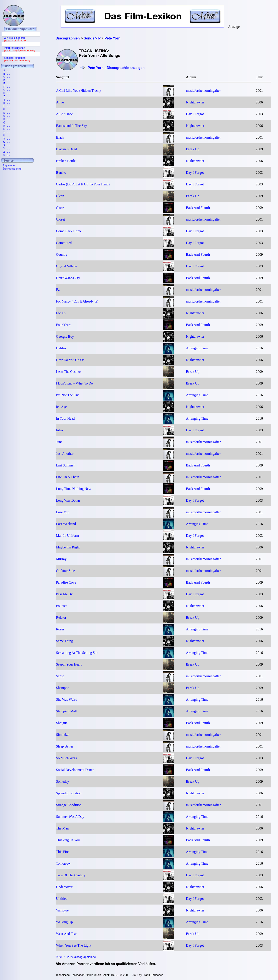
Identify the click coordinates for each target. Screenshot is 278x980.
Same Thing (64, 641)
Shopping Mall (66, 711)
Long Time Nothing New (74, 489)
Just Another (65, 454)
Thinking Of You (68, 840)
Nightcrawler (195, 102)
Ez (58, 290)
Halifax (61, 348)
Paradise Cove (66, 582)
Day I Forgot (195, 114)
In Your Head (65, 418)
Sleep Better (65, 746)
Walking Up (64, 922)
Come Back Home (69, 231)
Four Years (64, 325)
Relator (61, 618)
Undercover (64, 887)
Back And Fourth (198, 208)
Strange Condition (69, 805)
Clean (60, 196)
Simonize (63, 735)
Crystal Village (66, 266)
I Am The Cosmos (69, 372)
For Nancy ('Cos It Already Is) (77, 301)
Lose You (63, 512)
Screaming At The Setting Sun (77, 653)
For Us (61, 313)
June (59, 442)
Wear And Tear (66, 934)
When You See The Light (74, 945)
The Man (62, 828)
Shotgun (62, 723)
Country (62, 254)
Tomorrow (63, 863)
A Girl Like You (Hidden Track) (78, 91)
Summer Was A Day (70, 817)
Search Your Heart (69, 664)
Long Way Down (68, 500)
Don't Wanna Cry (68, 278)
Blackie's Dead (66, 149)
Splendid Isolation (69, 793)
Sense (60, 676)
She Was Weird (67, 699)
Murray (61, 559)
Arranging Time (197, 348)
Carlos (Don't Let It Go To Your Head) (83, 184)
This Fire (62, 852)
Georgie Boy (65, 336)
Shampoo (63, 688)
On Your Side (65, 571)
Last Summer (65, 465)
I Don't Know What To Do (74, 383)
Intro (59, 430)
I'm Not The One (68, 395)
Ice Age (61, 407)
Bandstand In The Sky (71, 126)
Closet (60, 219)
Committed (64, 243)
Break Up (193, 149)
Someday (63, 781)
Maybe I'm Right (68, 547)
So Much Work (67, 758)
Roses (60, 629)
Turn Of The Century (71, 875)
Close (60, 208)
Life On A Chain (68, 477)
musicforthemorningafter (203, 91)
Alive (60, 102)
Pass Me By (64, 594)
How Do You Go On (70, 360)
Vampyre (62, 910)
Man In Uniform (68, 536)
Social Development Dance (75, 770)
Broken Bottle (66, 161)
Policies (62, 606)
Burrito (61, 173)
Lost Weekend (66, 524)
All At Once (64, 114)
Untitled (62, 899)
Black (60, 137)
